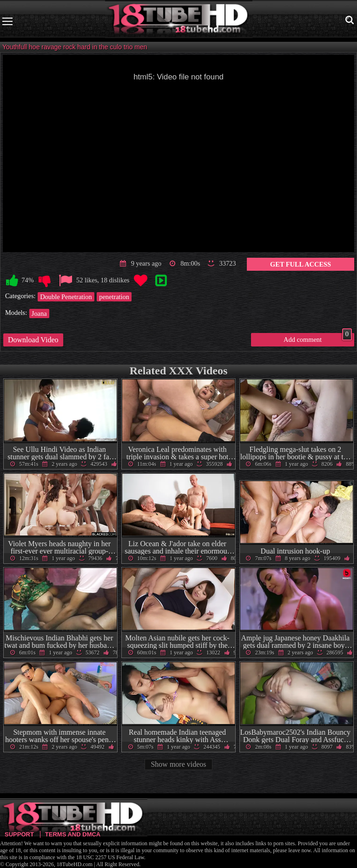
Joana (39, 313)
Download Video (33, 340)
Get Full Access (301, 264)
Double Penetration (66, 297)
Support (19, 834)
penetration (114, 297)
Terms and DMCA (73, 834)
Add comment (318, 338)
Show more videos (178, 764)
